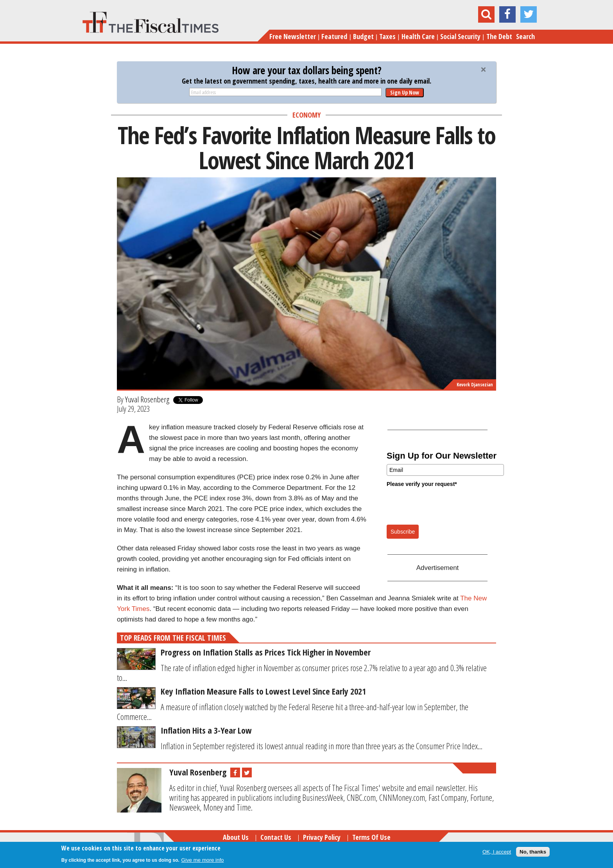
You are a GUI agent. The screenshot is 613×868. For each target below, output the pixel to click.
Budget (363, 36)
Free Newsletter (293, 36)
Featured (334, 36)
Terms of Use (371, 837)
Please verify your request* (422, 484)
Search (525, 36)
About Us (236, 837)
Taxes (387, 36)
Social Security (460, 36)
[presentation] (446, 505)
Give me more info (203, 860)
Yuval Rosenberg (147, 399)
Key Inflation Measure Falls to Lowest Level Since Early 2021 (263, 691)
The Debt (499, 36)
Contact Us (276, 837)
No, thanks (533, 852)
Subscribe (403, 532)
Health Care (418, 36)
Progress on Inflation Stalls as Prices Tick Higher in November (266, 652)
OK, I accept (497, 852)
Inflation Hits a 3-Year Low (206, 730)
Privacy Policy (322, 837)
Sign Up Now (405, 92)
